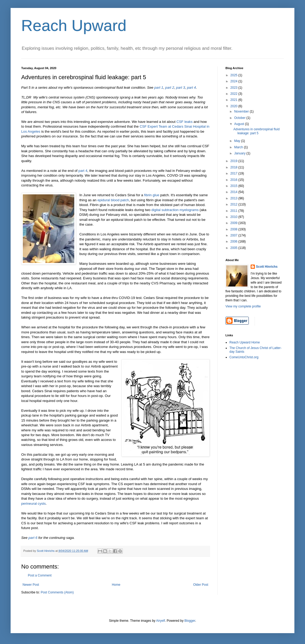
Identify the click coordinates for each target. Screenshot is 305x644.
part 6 (33, 538)
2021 (234, 100)
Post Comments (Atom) (57, 592)
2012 (234, 204)
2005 (234, 248)
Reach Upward (74, 26)
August (240, 124)
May (238, 141)
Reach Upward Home (245, 342)
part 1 (159, 88)
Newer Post (31, 585)
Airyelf (161, 621)
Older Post (201, 585)
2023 (234, 88)
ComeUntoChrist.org (244, 357)
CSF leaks (184, 122)
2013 (234, 198)
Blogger (190, 621)
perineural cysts (33, 504)
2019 (234, 161)
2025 (234, 75)
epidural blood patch (113, 200)
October (240, 118)
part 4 (191, 88)
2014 (234, 192)
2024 (234, 81)
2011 (234, 211)
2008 (234, 229)
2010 (234, 217)
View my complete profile (243, 306)
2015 (234, 186)
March (239, 147)
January (240, 153)
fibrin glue (152, 195)
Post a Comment (40, 575)
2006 (234, 241)
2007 (234, 235)
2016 (234, 180)
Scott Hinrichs (267, 267)
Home (116, 585)
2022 (234, 94)
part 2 (170, 88)
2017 (234, 173)
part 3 (181, 88)
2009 (234, 223)
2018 (234, 167)
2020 (234, 106)
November (242, 111)
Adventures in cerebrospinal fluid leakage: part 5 (256, 131)
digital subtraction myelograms (175, 210)
